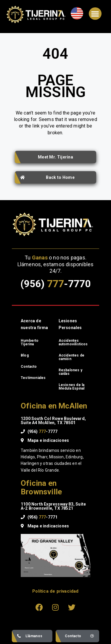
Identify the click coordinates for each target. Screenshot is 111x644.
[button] (95, 14)
